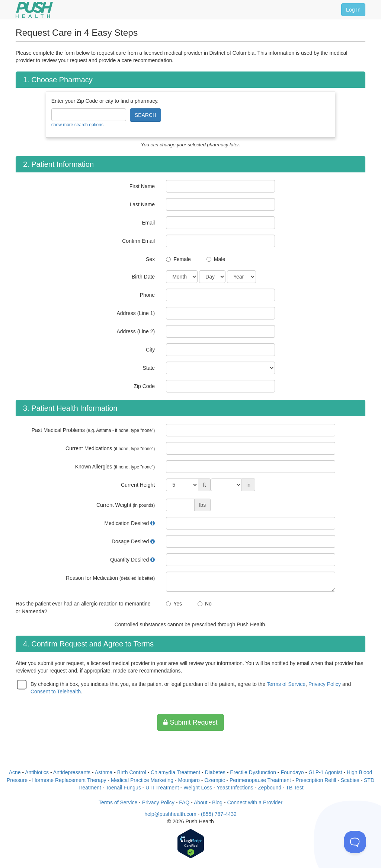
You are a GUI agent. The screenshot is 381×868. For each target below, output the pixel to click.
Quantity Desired (129, 560)
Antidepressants (72, 772)
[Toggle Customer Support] (355, 842)
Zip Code (144, 386)
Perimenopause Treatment (260, 780)
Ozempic (214, 780)
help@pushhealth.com (170, 814)
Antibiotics (37, 772)
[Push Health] (34, 10)
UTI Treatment (162, 788)
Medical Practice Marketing (142, 780)
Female (182, 259)
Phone (147, 295)
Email (148, 223)
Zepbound (270, 788)
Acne (15, 772)
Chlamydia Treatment (175, 772)
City (150, 350)
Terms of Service (286, 684)
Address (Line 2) (136, 331)
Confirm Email (138, 241)
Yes (178, 604)
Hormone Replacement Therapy (69, 780)
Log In (353, 10)
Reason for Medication (110, 578)
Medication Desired (127, 523)
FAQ (184, 802)
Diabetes (215, 772)
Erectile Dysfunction (253, 772)
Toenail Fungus (123, 788)
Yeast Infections (235, 788)
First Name (142, 186)
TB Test (294, 788)
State (149, 368)
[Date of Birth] (182, 277)
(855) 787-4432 (219, 814)
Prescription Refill (316, 780)
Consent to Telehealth (56, 691)
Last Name (142, 204)
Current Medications (110, 448)
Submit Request (190, 722)
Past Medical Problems (93, 430)
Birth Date (143, 277)
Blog (217, 802)
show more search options (77, 125)
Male (220, 259)
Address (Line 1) (136, 313)
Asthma (104, 772)
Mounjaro (189, 780)
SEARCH (145, 115)
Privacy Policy (325, 684)
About (201, 802)
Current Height (138, 485)
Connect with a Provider (255, 802)
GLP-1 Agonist (325, 772)
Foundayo (292, 772)
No (208, 604)
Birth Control (132, 772)
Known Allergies (115, 467)
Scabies (350, 780)
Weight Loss (198, 788)
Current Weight (126, 505)
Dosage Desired (130, 541)
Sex (150, 259)
